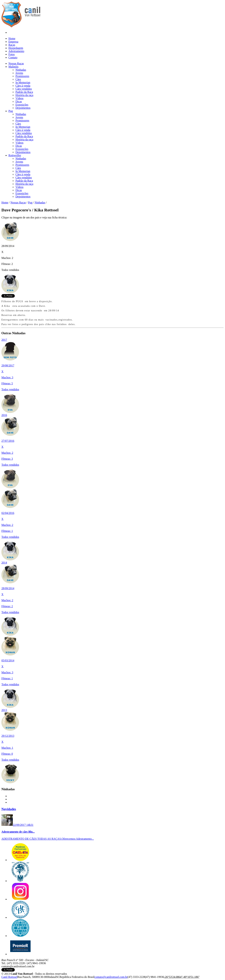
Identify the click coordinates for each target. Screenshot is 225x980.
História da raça (24, 95)
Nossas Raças (18, 202)
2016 (4, 415)
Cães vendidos (24, 89)
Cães (18, 79)
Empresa (13, 42)
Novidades (9, 809)
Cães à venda (23, 86)
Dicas (19, 101)
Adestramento (16, 51)
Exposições (22, 105)
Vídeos (19, 98)
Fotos (12, 54)
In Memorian (23, 82)
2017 (4, 340)
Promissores (22, 76)
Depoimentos (23, 108)
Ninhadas (21, 70)
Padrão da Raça (24, 92)
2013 (4, 710)
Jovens (19, 73)
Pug (30, 202)
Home (12, 38)
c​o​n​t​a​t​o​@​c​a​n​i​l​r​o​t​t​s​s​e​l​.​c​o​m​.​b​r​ (111, 977)
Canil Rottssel (9, 977)
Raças (12, 45)
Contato (13, 57)
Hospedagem (16, 48)
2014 (4, 563)
